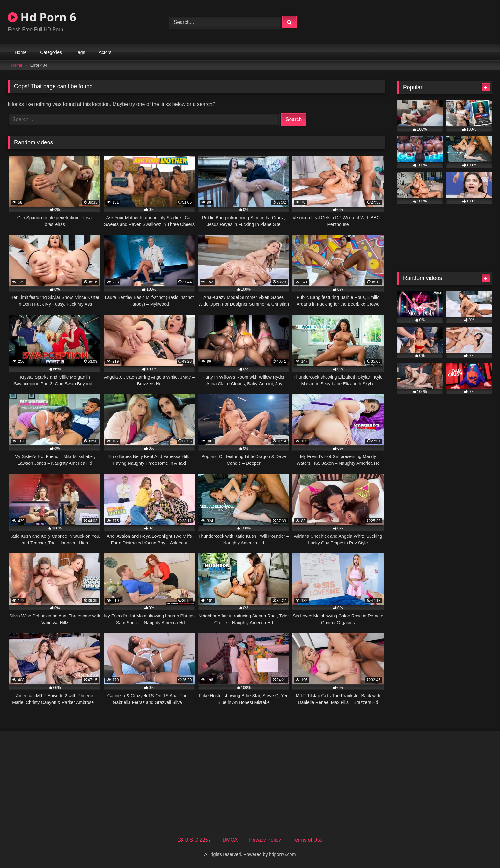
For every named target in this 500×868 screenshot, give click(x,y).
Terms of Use (307, 840)
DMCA (230, 840)
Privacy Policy (265, 840)
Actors (105, 52)
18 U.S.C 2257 (194, 840)
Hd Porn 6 (42, 17)
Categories (51, 52)
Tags (80, 52)
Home (21, 52)
